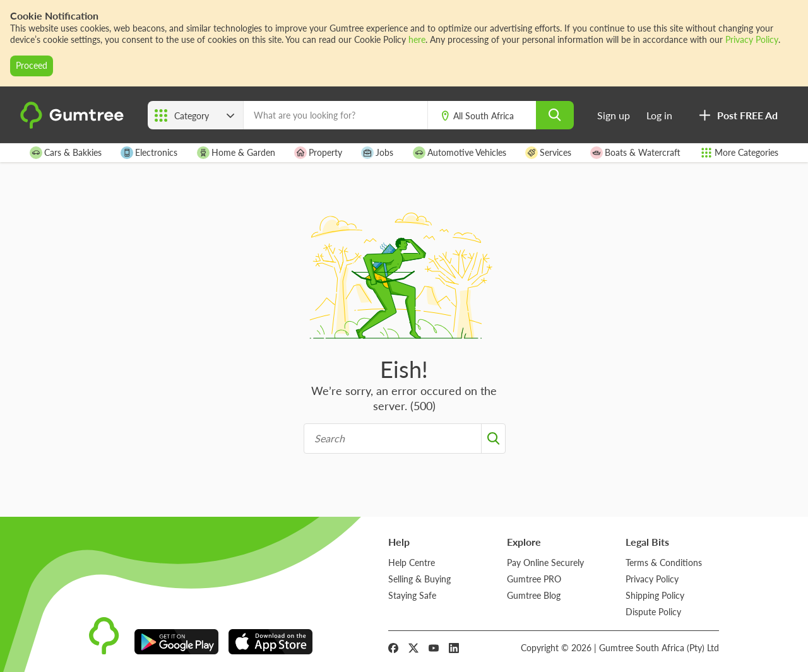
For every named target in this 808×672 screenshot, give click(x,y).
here (417, 39)
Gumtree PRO (534, 579)
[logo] (74, 125)
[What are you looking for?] (336, 115)
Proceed (32, 65)
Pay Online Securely (545, 563)
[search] (555, 115)
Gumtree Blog (534, 595)
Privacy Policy (752, 39)
